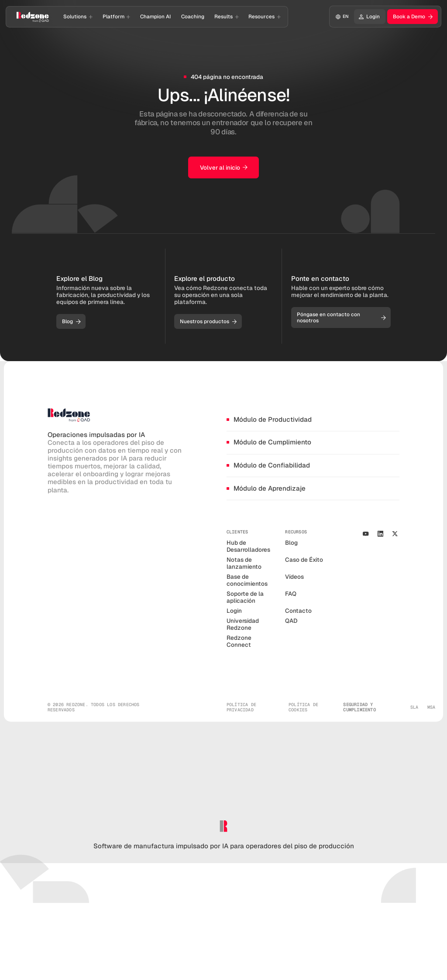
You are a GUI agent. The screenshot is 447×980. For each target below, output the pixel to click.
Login (234, 611)
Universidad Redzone (243, 624)
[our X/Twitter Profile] (395, 534)
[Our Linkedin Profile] (380, 534)
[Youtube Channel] (366, 534)
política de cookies (303, 707)
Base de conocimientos (247, 580)
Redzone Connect (239, 641)
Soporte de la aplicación (245, 597)
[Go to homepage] (33, 17)
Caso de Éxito (304, 560)
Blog (291, 543)
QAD (291, 621)
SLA (414, 707)
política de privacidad (241, 707)
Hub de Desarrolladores (248, 546)
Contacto (298, 611)
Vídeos (294, 577)
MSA (432, 707)
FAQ (291, 594)
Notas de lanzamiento (244, 563)
